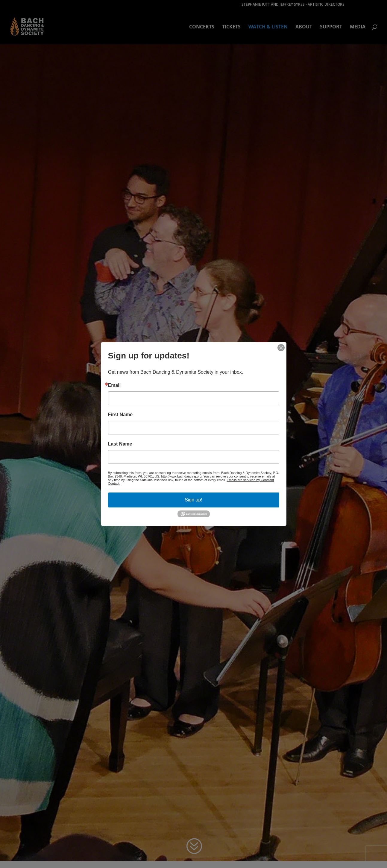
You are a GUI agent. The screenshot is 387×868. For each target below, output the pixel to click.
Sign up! (193, 500)
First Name (120, 415)
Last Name (120, 444)
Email (114, 385)
